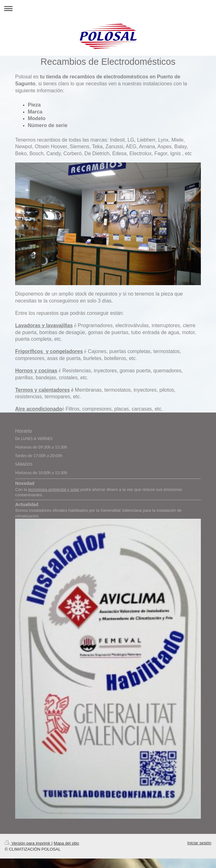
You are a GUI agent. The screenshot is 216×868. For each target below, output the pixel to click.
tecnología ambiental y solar (54, 489)
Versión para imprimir (28, 843)
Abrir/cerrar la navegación (108, 8)
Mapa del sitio (66, 843)
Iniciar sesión (199, 843)
